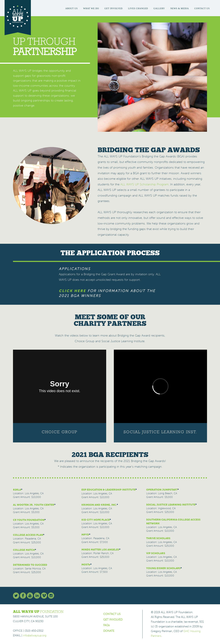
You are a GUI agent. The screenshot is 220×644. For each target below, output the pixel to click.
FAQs (106, 625)
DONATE (109, 631)
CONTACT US (112, 614)
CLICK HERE (72, 291)
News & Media (180, 8)
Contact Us (202, 8)
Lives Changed (138, 8)
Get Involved (114, 8)
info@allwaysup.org (35, 635)
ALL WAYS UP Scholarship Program (144, 184)
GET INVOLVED (113, 620)
